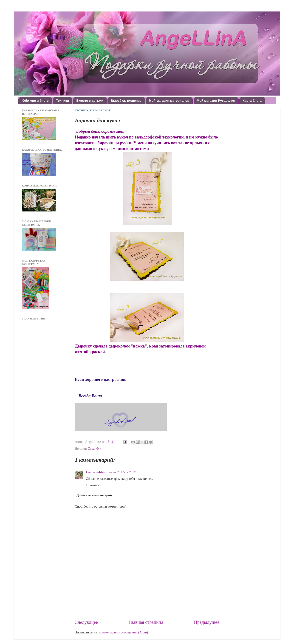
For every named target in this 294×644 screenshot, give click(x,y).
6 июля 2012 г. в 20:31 (122, 472)
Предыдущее (207, 622)
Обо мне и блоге (36, 101)
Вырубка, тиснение (126, 101)
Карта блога (252, 101)
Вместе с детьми (90, 101)
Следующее (86, 622)
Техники (62, 101)
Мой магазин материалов (169, 101)
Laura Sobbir (96, 472)
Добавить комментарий (94, 495)
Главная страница (146, 622)
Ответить (92, 485)
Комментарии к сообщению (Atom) (123, 632)
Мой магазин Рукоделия (216, 101)
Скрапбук (95, 449)
